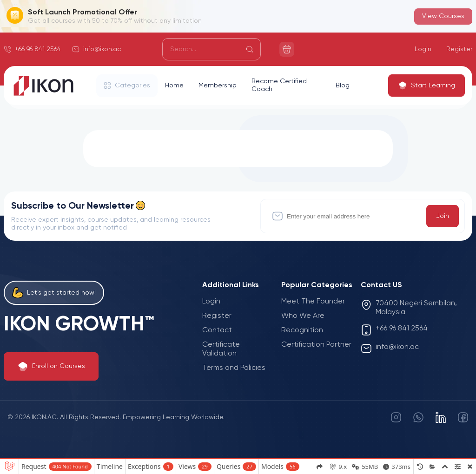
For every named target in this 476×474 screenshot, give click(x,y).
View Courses (443, 16)
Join (443, 216)
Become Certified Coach (279, 85)
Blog (343, 86)
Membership (218, 86)
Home (174, 86)
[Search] (212, 49)
